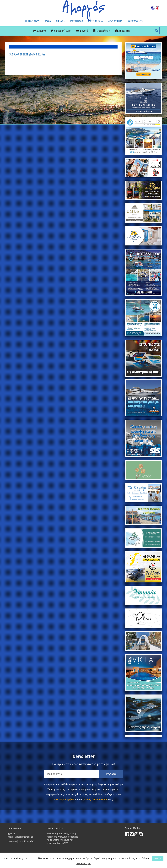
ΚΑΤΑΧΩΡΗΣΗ (136, 21)
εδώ (32, 842)
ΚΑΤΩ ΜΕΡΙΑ (95, 21)
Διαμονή (42, 31)
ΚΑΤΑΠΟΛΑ (77, 21)
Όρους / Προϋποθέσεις (96, 800)
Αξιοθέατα (124, 31)
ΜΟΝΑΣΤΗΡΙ (115, 21)
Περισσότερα (83, 863)
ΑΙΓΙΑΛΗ (61, 21)
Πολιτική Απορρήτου (64, 800)
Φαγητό (84, 31)
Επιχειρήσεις (103, 31)
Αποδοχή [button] (158, 859)
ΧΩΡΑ (48, 21)
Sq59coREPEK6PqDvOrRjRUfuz (27, 54)
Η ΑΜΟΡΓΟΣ (32, 21)
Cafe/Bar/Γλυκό (62, 31)
